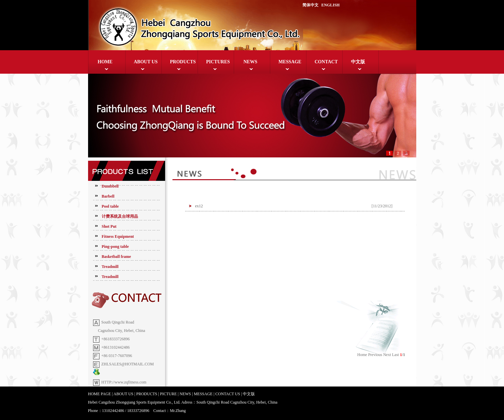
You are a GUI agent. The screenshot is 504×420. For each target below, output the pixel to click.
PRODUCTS (183, 62)
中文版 (358, 62)
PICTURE (168, 394)
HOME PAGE (100, 394)
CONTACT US (228, 394)
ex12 (199, 206)
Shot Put (109, 226)
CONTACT (326, 62)
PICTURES (218, 62)
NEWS (250, 62)
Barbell (108, 196)
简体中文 (310, 5)
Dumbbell (110, 186)
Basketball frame (117, 257)
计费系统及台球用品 (120, 216)
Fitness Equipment (118, 236)
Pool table (110, 206)
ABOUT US (146, 62)
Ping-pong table (115, 247)
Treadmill (110, 267)
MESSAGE (290, 62)
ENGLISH (331, 5)
